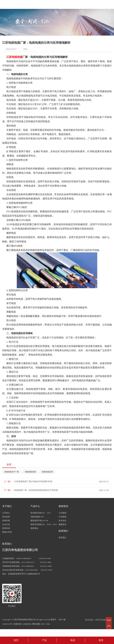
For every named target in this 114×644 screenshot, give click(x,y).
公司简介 (6, 513)
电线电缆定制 (47, 472)
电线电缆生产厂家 (12, 472)
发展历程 (6, 521)
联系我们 (62, 538)
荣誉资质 (6, 528)
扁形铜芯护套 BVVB (39, 521)
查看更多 (34, 528)
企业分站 (27, 624)
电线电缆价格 (30, 472)
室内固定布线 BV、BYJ (40, 513)
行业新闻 (62, 517)
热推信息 (18, 624)
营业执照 (6, 517)
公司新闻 (62, 513)
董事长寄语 (7, 532)
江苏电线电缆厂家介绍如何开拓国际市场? (33, 481)
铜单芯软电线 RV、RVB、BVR (44, 524)
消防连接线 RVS (37, 517)
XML (48, 624)
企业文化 (6, 524)
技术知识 (62, 521)
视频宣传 (62, 524)
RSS (43, 624)
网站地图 (36, 624)
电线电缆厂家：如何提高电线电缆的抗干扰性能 (36, 490)
